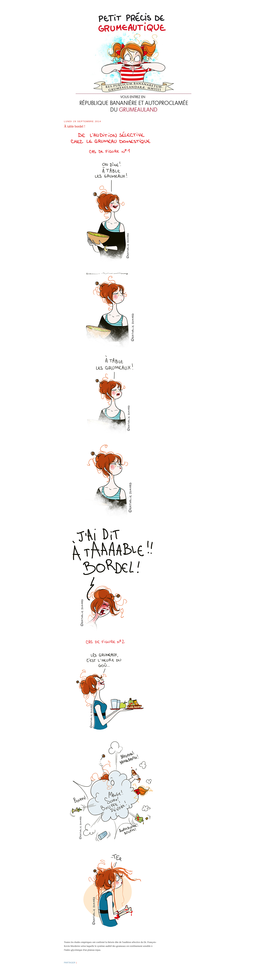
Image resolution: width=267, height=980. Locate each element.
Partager (70, 963)
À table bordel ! (75, 126)
